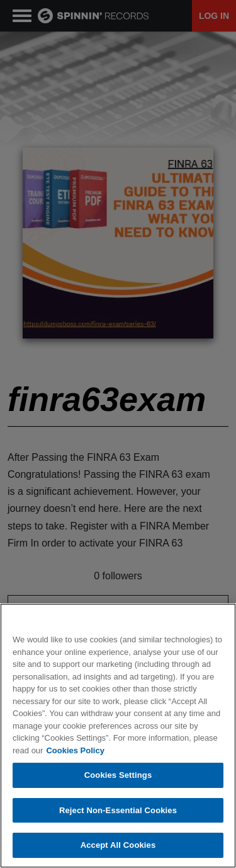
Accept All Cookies (118, 845)
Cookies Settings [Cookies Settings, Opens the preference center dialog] (118, 775)
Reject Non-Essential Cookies (118, 810)
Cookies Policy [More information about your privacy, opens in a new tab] (75, 750)
